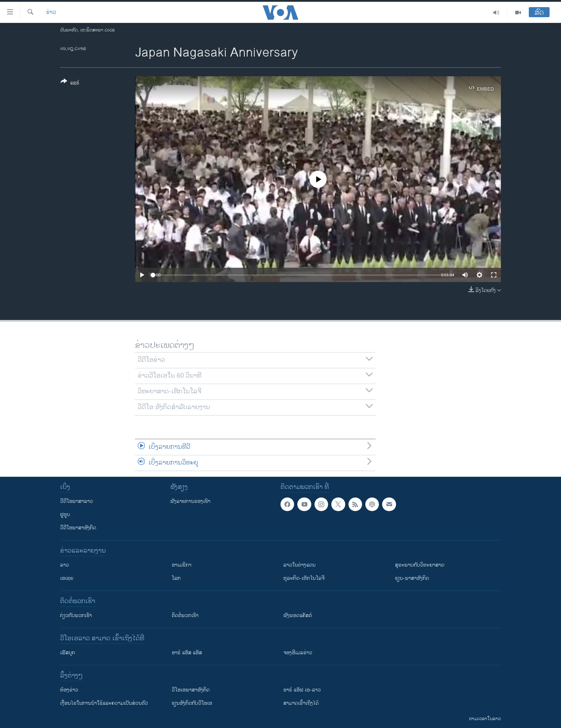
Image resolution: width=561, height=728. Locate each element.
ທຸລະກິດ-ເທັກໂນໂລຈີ (304, 578)
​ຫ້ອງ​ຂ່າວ (69, 690)
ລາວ (65, 565)
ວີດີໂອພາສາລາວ (77, 501)
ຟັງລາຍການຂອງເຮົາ (190, 501)
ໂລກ (176, 578)
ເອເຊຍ (67, 578)
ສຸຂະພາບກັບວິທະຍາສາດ (420, 565)
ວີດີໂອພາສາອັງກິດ (78, 528)
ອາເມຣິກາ (182, 565)
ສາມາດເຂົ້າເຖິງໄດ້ (301, 703)
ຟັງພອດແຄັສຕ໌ (298, 615)
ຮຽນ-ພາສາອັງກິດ (412, 578)
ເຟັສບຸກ (68, 653)
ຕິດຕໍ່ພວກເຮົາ (185, 615)
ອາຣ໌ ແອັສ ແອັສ (187, 653)
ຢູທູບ (65, 515)
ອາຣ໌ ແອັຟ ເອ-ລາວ (302, 690)
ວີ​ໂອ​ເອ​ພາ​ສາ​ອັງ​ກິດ (191, 690)
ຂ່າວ (51, 13)
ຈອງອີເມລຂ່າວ (298, 653)
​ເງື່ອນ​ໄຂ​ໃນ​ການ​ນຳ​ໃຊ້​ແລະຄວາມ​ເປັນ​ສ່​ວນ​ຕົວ (104, 703)
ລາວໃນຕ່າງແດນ (299, 565)
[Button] (70, 83)
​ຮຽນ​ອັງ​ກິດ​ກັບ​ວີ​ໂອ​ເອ (192, 703)
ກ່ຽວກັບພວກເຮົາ (76, 615)
